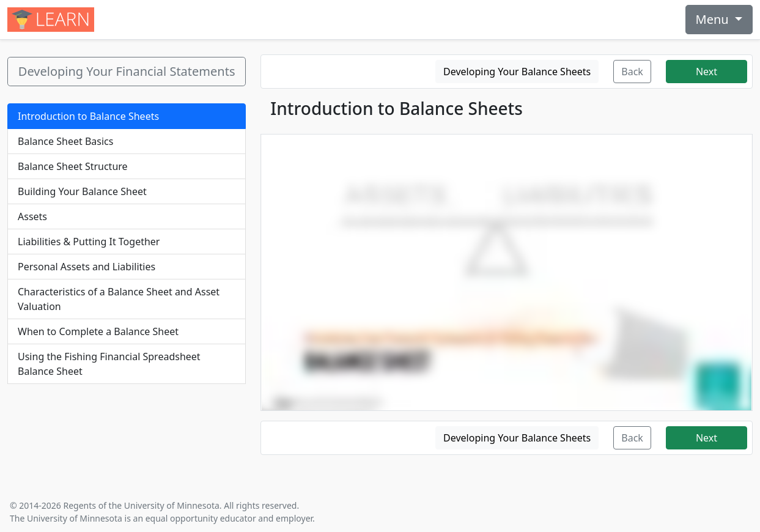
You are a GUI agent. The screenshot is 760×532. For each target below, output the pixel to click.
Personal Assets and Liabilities (87, 267)
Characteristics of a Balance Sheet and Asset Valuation (119, 299)
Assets (32, 216)
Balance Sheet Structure (73, 166)
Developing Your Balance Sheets (517, 72)
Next (707, 72)
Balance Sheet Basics (65, 141)
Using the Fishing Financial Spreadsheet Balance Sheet (109, 364)
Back (632, 72)
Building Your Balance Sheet (82, 191)
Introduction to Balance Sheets (88, 116)
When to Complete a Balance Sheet (98, 331)
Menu (714, 19)
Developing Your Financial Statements (127, 71)
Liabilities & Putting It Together (89, 242)
